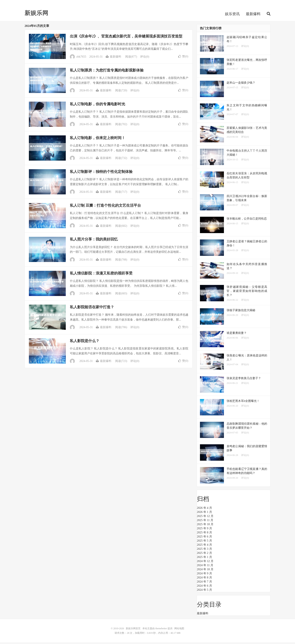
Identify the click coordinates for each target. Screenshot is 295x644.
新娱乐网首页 (133, 630)
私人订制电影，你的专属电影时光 (98, 106)
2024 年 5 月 (204, 591)
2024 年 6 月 (204, 587)
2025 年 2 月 (204, 555)
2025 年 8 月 (204, 534)
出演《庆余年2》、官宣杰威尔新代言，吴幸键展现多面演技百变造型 (126, 38)
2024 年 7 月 (204, 583)
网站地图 (179, 630)
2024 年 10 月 (205, 571)
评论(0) (145, 58)
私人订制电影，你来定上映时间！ (98, 139)
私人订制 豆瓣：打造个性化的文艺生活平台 (105, 207)
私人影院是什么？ (85, 342)
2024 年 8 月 (204, 579)
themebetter (161, 630)
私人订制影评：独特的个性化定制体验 (101, 173)
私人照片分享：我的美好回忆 (94, 241)
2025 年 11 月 (205, 522)
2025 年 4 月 (204, 546)
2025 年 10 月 (205, 526)
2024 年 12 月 (205, 563)
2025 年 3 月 (204, 550)
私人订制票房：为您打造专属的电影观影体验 (107, 72)
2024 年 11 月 (205, 567)
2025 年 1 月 (204, 559)
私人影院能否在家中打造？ (92, 309)
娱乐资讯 (232, 15)
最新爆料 (253, 15)
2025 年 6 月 (204, 538)
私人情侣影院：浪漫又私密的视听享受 (101, 275)
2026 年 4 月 (204, 510)
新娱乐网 (36, 14)
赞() (183, 58)
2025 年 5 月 (204, 542)
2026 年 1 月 (204, 514)
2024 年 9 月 (204, 575)
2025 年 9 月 (204, 530)
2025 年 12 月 (205, 518)
